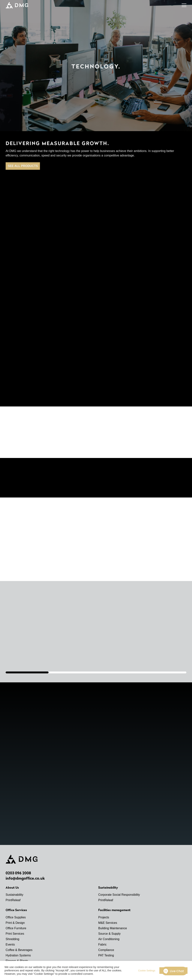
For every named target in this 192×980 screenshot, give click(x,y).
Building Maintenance (113, 928)
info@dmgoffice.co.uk (25, 878)
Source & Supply (109, 934)
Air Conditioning (109, 939)
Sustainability (14, 895)
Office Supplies (16, 917)
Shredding (12, 939)
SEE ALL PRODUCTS (23, 169)
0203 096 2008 (18, 873)
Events (10, 945)
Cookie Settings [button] (147, 971)
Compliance (106, 950)
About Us (12, 887)
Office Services (16, 910)
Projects (104, 917)
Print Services (15, 934)
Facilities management (114, 910)
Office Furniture (16, 928)
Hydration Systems (18, 955)
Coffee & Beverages (19, 950)
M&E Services (108, 923)
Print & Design (15, 923)
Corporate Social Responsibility (119, 895)
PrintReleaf (13, 900)
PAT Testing (106, 955)
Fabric (102, 945)
